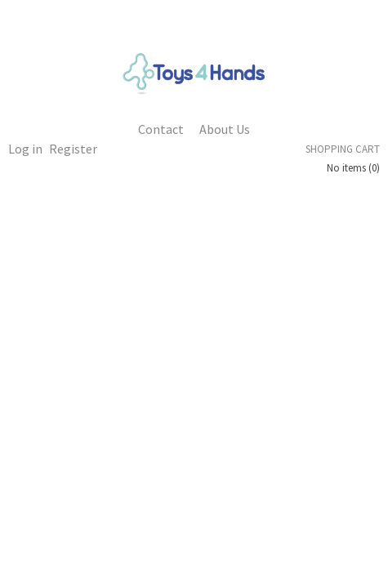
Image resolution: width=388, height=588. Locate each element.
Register (73, 149)
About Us (225, 129)
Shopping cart (343, 149)
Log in (25, 149)
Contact (161, 129)
